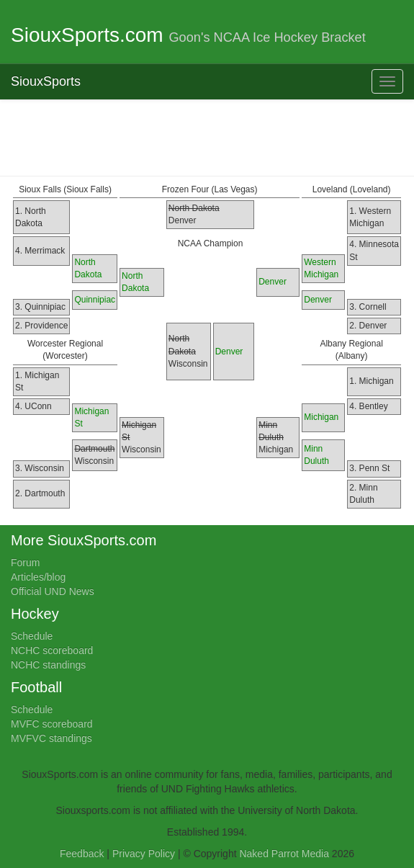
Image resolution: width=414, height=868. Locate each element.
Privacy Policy (144, 854)
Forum (25, 563)
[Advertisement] (207, 136)
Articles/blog (38, 577)
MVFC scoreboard (52, 724)
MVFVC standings (51, 738)
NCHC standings (48, 665)
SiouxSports (46, 81)
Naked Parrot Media (284, 854)
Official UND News (53, 591)
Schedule (32, 636)
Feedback (82, 854)
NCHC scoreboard (52, 650)
